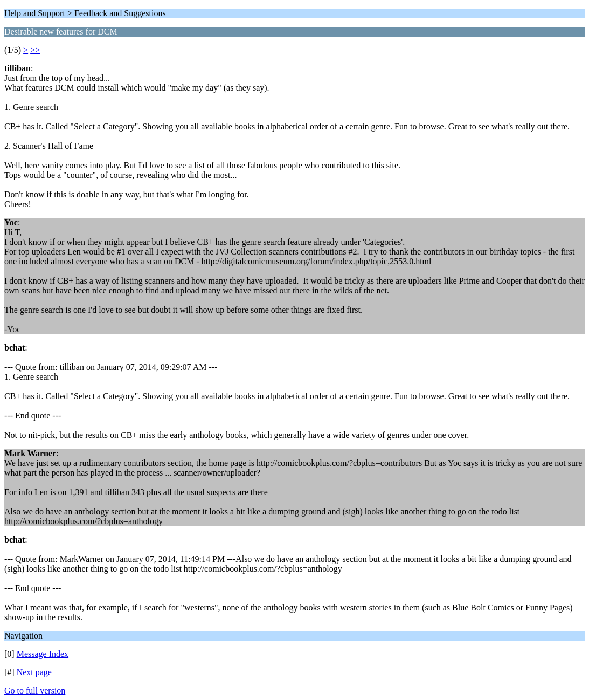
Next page (34, 672)
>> (35, 50)
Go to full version (35, 691)
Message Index (43, 654)
